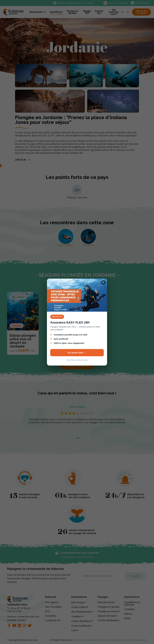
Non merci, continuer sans (77, 360)
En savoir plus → (77, 353)
